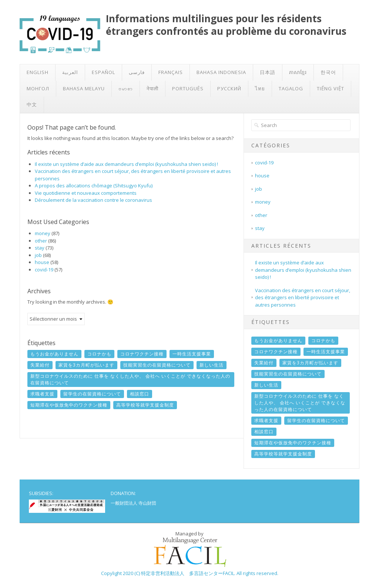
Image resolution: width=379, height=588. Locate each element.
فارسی (137, 72)
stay (40, 248)
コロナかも (99, 354)
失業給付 (40, 365)
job (38, 255)
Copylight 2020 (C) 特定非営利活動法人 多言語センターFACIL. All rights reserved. (190, 573)
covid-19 (44, 270)
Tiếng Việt (331, 88)
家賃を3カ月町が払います (86, 365)
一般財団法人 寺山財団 (133, 503)
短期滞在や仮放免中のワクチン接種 (69, 405)
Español (103, 72)
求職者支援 (42, 394)
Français (171, 72)
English (38, 72)
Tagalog (291, 88)
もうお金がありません (54, 354)
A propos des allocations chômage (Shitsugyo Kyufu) (94, 186)
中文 (32, 104)
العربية (70, 72)
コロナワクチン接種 (142, 354)
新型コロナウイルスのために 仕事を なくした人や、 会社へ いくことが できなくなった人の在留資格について (130, 379)
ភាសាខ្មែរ (298, 72)
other (41, 241)
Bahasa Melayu (84, 88)
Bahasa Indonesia (221, 72)
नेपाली (152, 88)
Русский (229, 88)
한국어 (328, 72)
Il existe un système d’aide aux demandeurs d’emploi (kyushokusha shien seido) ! (126, 164)
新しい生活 (212, 365)
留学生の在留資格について (92, 394)
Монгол (38, 88)
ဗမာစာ (126, 88)
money (43, 233)
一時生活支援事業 (192, 354)
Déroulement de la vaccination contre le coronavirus (93, 200)
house (42, 262)
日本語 (268, 72)
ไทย (260, 88)
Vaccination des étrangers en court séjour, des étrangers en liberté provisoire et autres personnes (303, 298)
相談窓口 (140, 394)
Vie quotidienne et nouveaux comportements (86, 193)
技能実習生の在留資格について (157, 365)
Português (188, 88)
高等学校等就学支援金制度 (145, 405)
